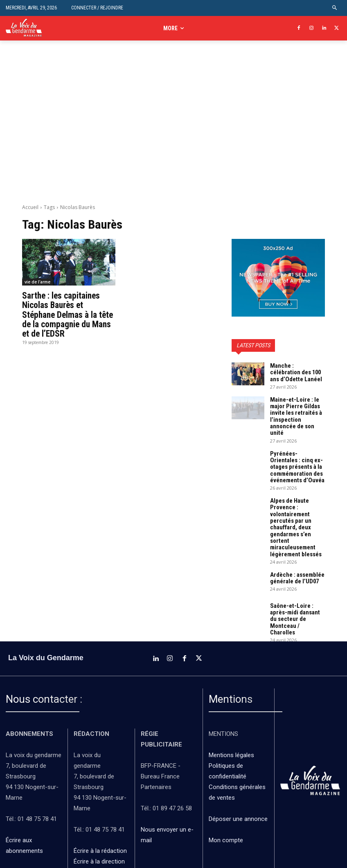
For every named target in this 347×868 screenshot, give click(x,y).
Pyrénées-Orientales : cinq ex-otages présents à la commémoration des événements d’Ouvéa (295, 451)
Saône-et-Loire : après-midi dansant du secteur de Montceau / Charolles (297, 583)
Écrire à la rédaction (101, 810)
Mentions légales (231, 713)
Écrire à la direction (99, 820)
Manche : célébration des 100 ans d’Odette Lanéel (294, 371)
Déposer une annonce (238, 778)
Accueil (30, 207)
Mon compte (226, 799)
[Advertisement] (173, 127)
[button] (335, 8)
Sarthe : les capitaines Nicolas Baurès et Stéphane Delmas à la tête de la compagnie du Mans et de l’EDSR (69, 313)
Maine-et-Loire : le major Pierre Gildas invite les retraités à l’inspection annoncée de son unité (296, 408)
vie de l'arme (37, 282)
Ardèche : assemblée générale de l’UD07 (294, 546)
